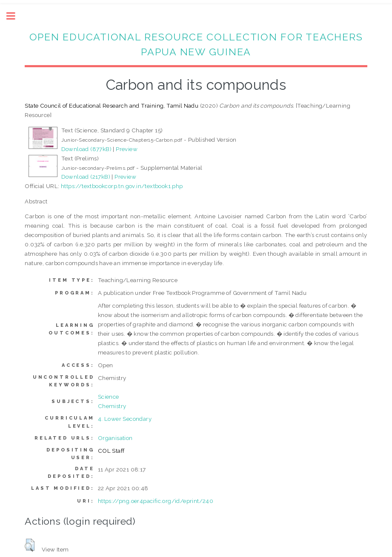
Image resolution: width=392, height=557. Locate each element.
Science (109, 397)
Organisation (115, 438)
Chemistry (112, 406)
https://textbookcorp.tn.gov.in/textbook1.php (122, 186)
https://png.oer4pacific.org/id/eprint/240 (156, 501)
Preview (127, 149)
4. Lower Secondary (125, 419)
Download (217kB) (86, 177)
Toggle (15, 16)
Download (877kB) (86, 149)
